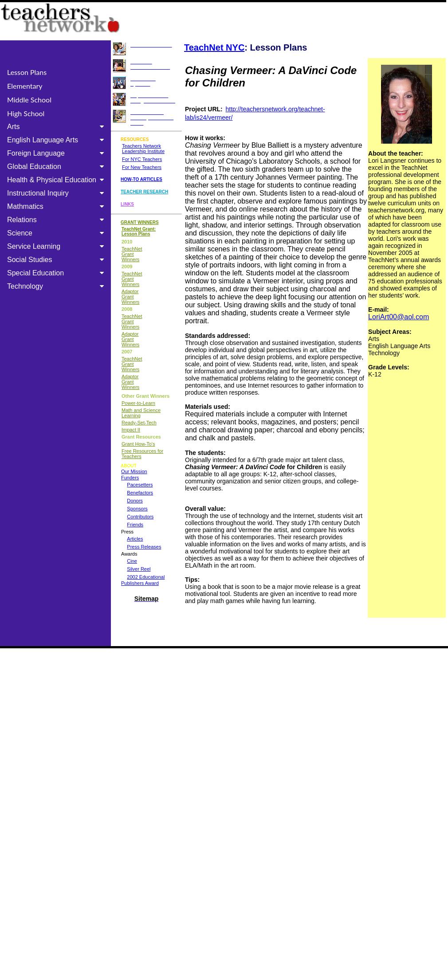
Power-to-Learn (138, 403)
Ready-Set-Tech (139, 423)
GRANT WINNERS (140, 222)
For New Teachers (142, 167)
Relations (57, 220)
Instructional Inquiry (57, 193)
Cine (132, 561)
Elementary (25, 86)
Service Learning (57, 246)
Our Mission (134, 471)
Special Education (57, 273)
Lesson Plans (27, 72)
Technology (57, 286)
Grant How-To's (138, 444)
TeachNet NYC (214, 47)
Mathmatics (57, 206)
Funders (130, 478)
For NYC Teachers (142, 159)
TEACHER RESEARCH (144, 192)
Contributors (140, 517)
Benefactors (140, 493)
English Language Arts (57, 140)
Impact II (131, 430)
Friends (135, 525)
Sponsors (137, 509)
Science (57, 233)
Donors (135, 501)
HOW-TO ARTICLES (141, 179)
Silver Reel (139, 569)
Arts (57, 127)
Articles (135, 539)
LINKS (127, 204)
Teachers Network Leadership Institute (143, 149)
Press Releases (144, 547)
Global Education (57, 167)
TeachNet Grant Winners (132, 254)
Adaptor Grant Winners (130, 297)
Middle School (29, 100)
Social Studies (57, 260)
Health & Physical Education (57, 180)
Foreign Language (57, 153)
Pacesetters (140, 485)
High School (26, 113)
